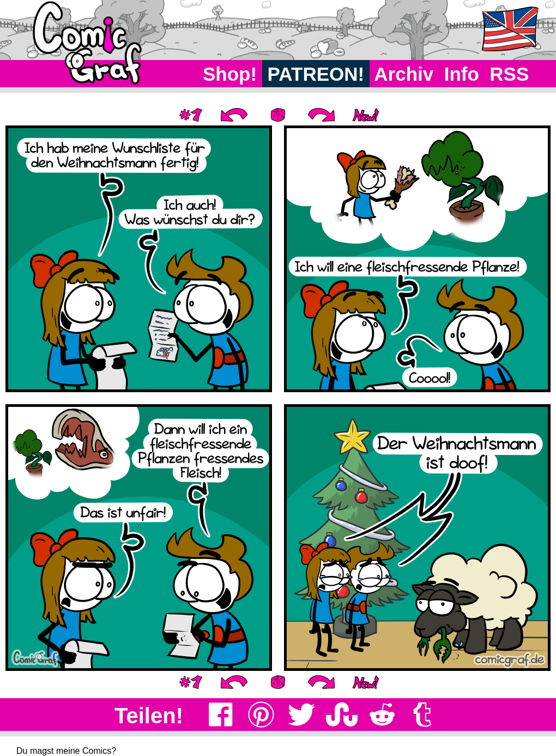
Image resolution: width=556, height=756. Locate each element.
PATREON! (316, 74)
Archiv (404, 74)
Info (462, 74)
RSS (509, 74)
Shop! (230, 74)
